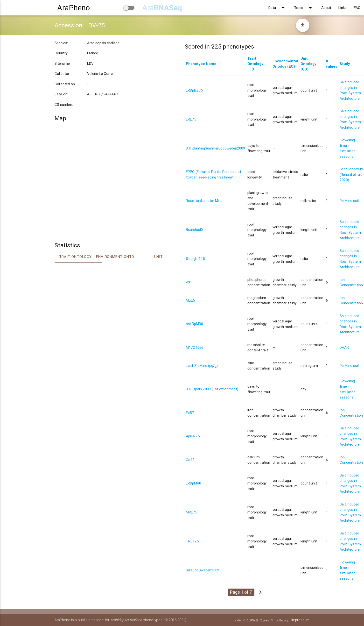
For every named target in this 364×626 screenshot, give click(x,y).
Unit (159, 257)
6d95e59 (252, 620)
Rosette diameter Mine (204, 201)
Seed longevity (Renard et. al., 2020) (351, 174)
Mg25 (190, 300)
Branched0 (194, 230)
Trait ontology (75, 257)
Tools (304, 8)
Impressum (300, 620)
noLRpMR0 (194, 324)
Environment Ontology (117, 257)
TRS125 (192, 541)
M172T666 (195, 347)
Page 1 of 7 (241, 592)
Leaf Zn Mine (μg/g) (202, 366)
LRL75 (191, 119)
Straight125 (195, 259)
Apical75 (193, 436)
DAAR (344, 347)
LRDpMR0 (193, 483)
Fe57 (190, 413)
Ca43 (190, 460)
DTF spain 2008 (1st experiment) (212, 389)
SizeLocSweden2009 (203, 570)
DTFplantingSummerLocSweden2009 (215, 148)
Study (345, 64)
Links (343, 8)
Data (278, 8)
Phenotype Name (201, 64)
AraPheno (73, 8)
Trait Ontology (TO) (255, 64)
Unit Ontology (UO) (308, 64)
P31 (189, 282)
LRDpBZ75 (194, 90)
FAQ (357, 8)
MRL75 (192, 512)
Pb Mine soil (349, 201)
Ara (162, 8)
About (326, 8)
